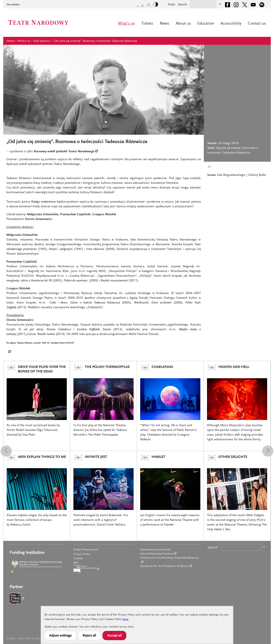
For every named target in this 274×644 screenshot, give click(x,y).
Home (10, 41)
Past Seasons (42, 41)
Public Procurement (86, 550)
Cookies (78, 559)
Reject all (89, 636)
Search (182, 5)
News (165, 24)
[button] (6, 451)
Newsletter (13, 5)
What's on (126, 24)
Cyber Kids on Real (29, 639)
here (126, 619)
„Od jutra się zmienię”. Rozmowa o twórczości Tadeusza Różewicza (95, 41)
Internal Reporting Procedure (157, 554)
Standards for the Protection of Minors (164, 566)
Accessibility (231, 24)
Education (206, 24)
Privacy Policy (82, 554)
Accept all (115, 636)
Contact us (257, 24)
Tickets (147, 24)
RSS (76, 563)
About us (183, 24)
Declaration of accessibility (155, 550)
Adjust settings (60, 636)
